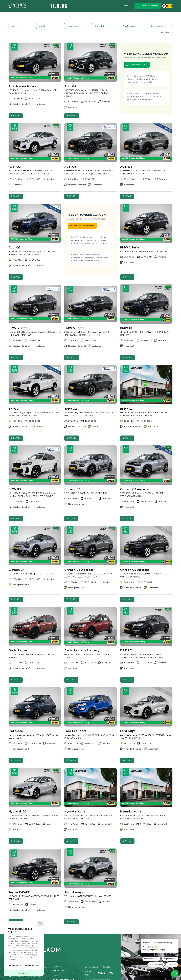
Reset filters (167, 33)
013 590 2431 (60, 971)
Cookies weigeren (32, 965)
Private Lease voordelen (82, 226)
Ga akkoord (24, 973)
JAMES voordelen (150, 6)
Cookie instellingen (15, 965)
